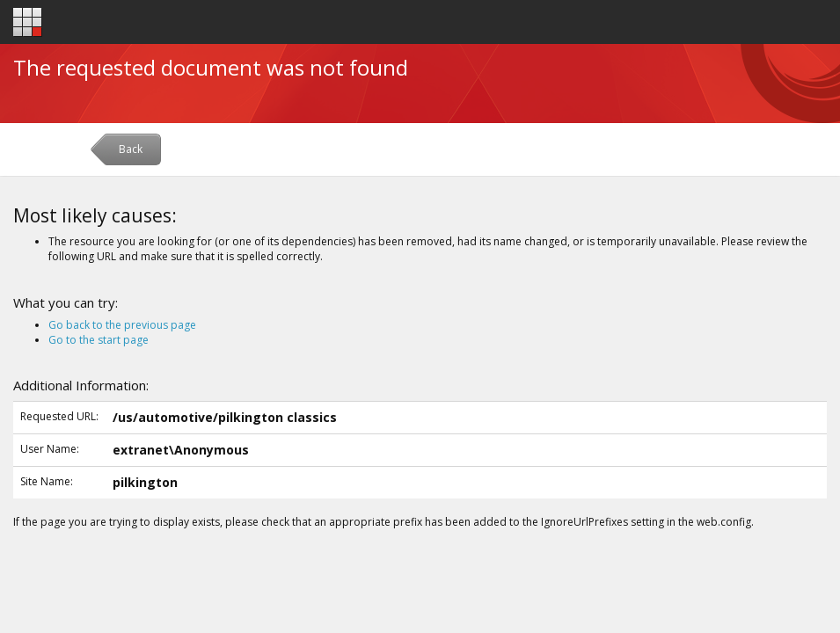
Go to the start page (99, 340)
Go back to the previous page (122, 325)
